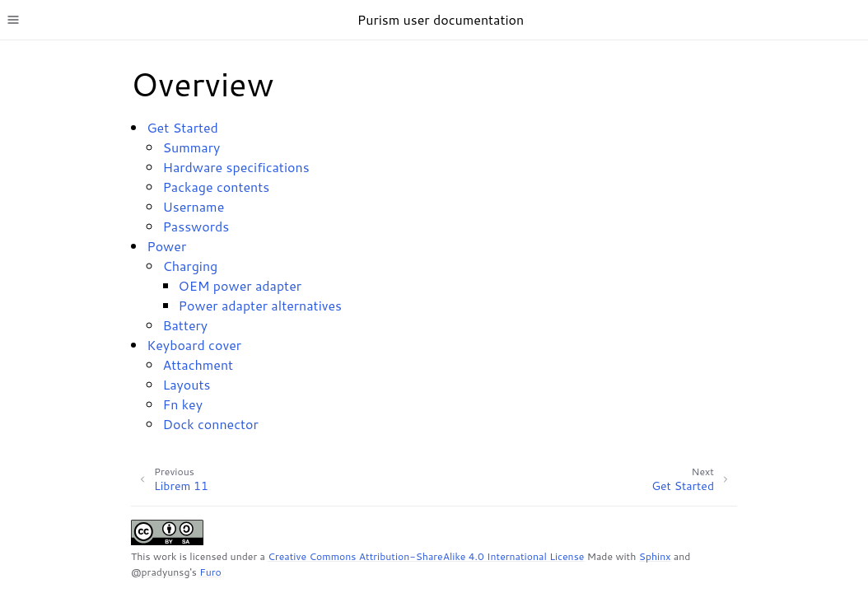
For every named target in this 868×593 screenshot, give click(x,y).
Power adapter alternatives (260, 305)
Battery (185, 325)
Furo (210, 572)
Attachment (198, 364)
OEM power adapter (240, 285)
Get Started (182, 127)
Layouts (186, 384)
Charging (190, 266)
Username (193, 206)
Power (166, 246)
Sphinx (655, 556)
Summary (191, 147)
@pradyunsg (160, 572)
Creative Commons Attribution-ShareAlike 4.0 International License (426, 556)
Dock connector (210, 424)
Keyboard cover (194, 345)
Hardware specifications (236, 167)
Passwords (196, 226)
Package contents (216, 187)
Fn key (182, 404)
